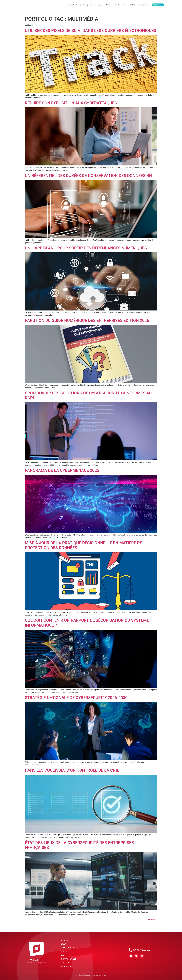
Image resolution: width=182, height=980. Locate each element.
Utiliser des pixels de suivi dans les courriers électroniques (91, 31)
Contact (132, 5)
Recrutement (144, 5)
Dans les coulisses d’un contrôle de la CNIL (72, 770)
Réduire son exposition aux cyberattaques (71, 103)
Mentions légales (99, 975)
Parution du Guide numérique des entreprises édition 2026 (87, 321)
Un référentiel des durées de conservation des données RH (88, 176)
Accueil (71, 5)
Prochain (152, 920)
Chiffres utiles (121, 5)
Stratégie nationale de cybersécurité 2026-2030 (76, 698)
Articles (109, 5)
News (78, 5)
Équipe (101, 5)
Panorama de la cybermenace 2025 (62, 470)
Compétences (89, 5)
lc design (88, 975)
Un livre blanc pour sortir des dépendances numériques (86, 248)
